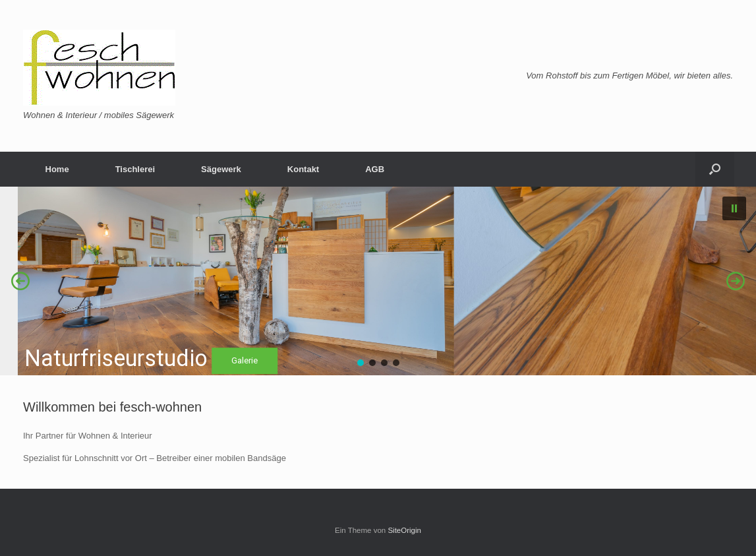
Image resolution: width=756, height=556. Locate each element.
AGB (375, 169)
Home (57, 169)
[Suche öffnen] (715, 169)
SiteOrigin (404, 530)
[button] (734, 208)
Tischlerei (135, 169)
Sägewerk (221, 169)
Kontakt (303, 169)
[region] (378, 281)
